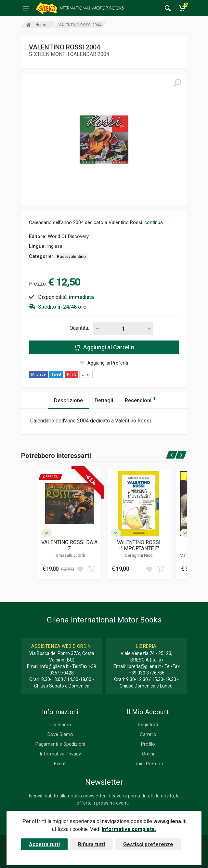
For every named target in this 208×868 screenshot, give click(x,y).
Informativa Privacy (60, 754)
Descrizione (68, 401)
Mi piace (38, 374)
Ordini (148, 754)
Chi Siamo (60, 725)
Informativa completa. (129, 829)
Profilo (148, 744)
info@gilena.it (54, 666)
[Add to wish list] (80, 569)
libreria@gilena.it (144, 666)
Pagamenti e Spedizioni (60, 744)
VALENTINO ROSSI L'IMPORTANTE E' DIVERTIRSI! (139, 545)
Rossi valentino (71, 256)
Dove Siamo (60, 734)
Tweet (56, 374)
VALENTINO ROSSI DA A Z (69, 545)
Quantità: (79, 328)
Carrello (148, 734)
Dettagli (104, 401)
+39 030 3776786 (147, 673)
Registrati (148, 725)
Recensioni (140, 400)
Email (86, 374)
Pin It (71, 374)
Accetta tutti (44, 844)
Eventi (60, 764)
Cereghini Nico (139, 555)
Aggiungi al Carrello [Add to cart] (104, 347)
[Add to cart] (91, 569)
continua (154, 222)
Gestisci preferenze (148, 844)
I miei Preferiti (148, 764)
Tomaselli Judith (69, 555)
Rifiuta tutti (91, 844)
